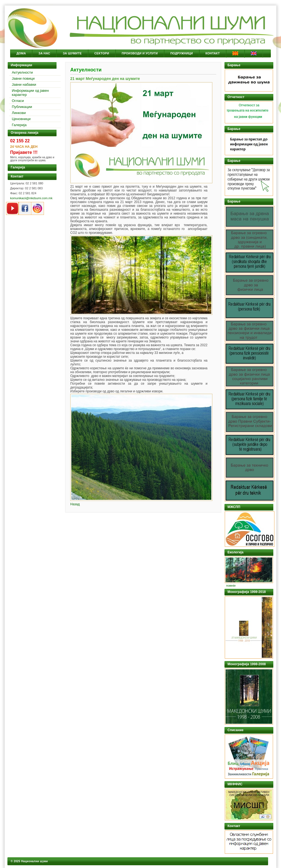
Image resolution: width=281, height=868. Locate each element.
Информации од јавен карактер (30, 93)
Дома (21, 53)
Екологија (235, 552)
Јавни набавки (24, 84)
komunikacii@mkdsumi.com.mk (31, 198)
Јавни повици (23, 78)
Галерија (19, 125)
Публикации (22, 107)
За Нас (44, 53)
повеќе (231, 586)
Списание (235, 730)
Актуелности (22, 72)
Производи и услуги (140, 53)
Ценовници (21, 119)
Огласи (18, 101)
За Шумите (72, 53)
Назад (75, 504)
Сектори (102, 53)
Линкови (19, 113)
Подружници (182, 53)
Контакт (213, 53)
